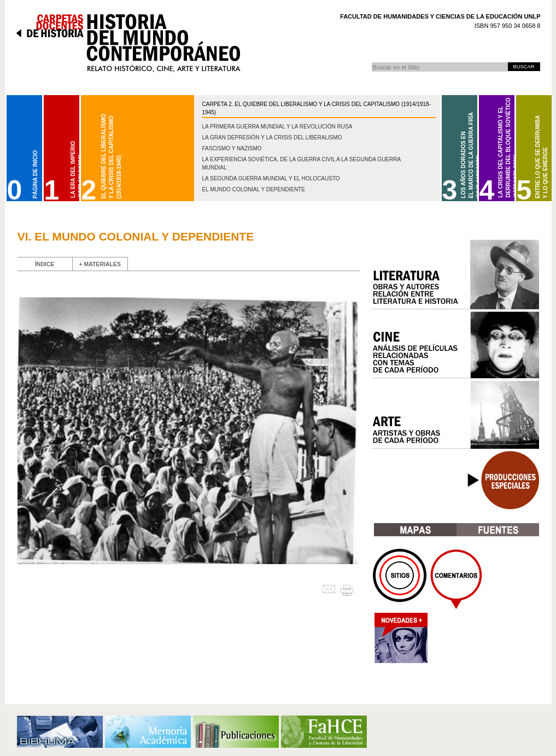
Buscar (371, 62)
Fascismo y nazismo (232, 148)
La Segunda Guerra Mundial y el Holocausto (271, 178)
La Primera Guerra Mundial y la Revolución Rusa (277, 127)
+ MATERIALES (100, 264)
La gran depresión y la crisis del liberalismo (272, 137)
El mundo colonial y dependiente (254, 189)
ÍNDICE (45, 264)
